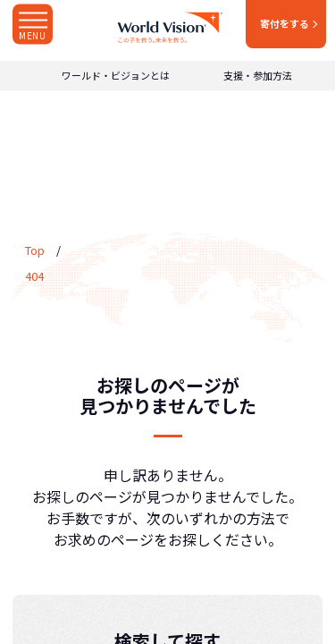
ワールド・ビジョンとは (116, 76)
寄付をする (285, 23)
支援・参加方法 (258, 76)
